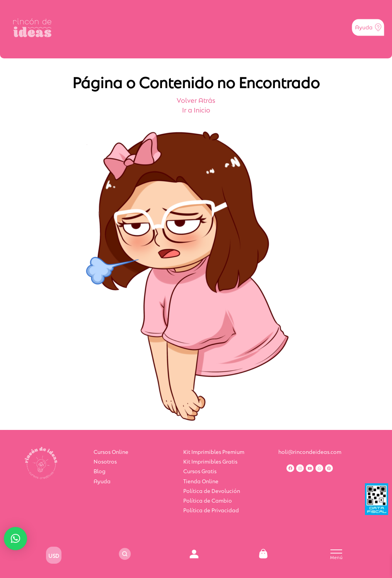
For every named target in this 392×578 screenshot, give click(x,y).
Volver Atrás (196, 100)
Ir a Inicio (196, 109)
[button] (15, 539)
